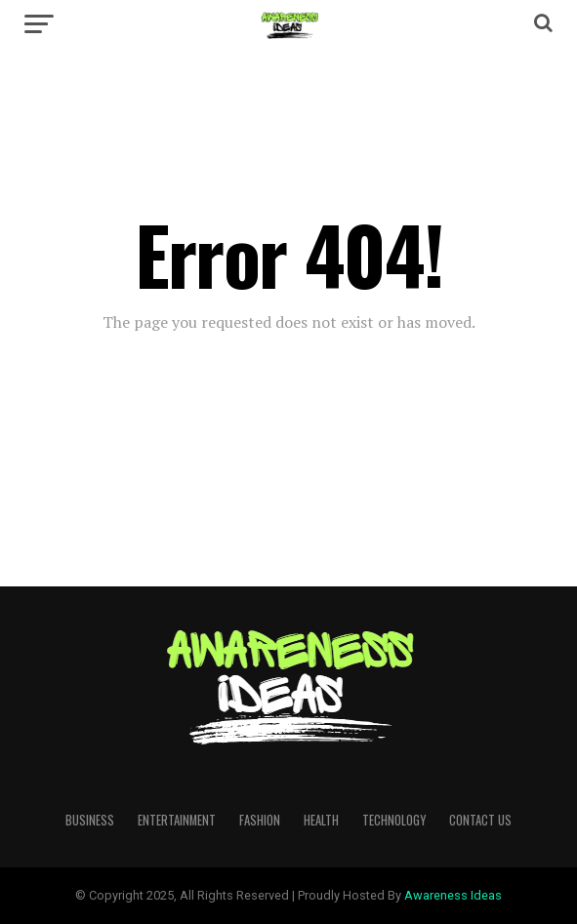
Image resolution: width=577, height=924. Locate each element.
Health (321, 820)
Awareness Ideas (453, 895)
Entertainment (177, 820)
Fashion (260, 820)
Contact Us (480, 820)
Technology (394, 820)
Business (90, 820)
